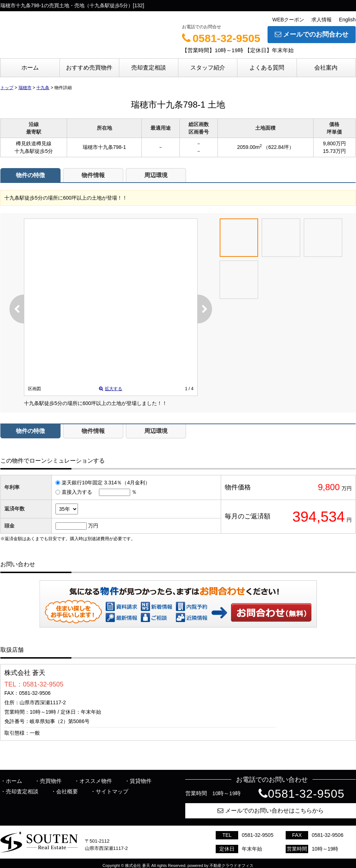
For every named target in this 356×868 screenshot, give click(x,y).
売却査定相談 (149, 68)
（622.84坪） (279, 147)
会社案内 (326, 68)
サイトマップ (112, 791)
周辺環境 (156, 175)
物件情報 (93, 175)
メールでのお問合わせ (312, 34)
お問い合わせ (272, 612)
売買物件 (51, 781)
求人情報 (322, 20)
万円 (93, 526)
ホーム (30, 68)
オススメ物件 (96, 781)
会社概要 (67, 791)
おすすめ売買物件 (89, 68)
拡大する (111, 389)
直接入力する (77, 492)
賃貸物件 (141, 781)
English (347, 20)
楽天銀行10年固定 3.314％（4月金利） (106, 483)
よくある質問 (267, 68)
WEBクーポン (288, 20)
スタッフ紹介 (208, 68)
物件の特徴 (30, 175)
